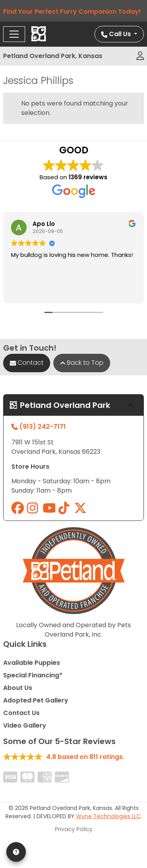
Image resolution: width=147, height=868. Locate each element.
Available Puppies (32, 663)
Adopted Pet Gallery (36, 700)
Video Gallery (25, 725)
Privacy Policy (74, 829)
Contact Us (21, 713)
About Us (18, 688)
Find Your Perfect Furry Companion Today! (73, 12)
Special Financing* (33, 675)
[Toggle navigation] (14, 34)
